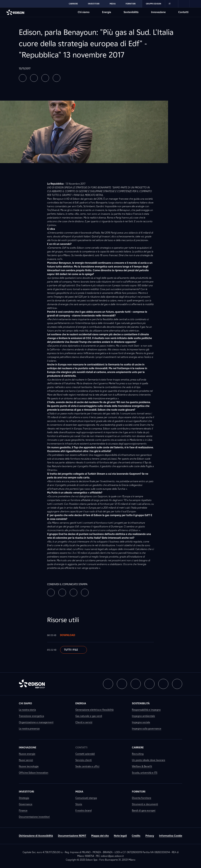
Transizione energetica (31, 716)
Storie (79, 804)
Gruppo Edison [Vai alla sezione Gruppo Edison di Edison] (153, 4)
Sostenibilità (141, 703)
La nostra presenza (29, 729)
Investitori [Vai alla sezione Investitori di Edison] (94, 4)
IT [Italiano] (172, 4)
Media (79, 792)
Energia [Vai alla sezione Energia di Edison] (107, 12)
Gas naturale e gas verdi (89, 716)
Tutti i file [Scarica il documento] (73, 650)
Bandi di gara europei (144, 810)
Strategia (24, 798)
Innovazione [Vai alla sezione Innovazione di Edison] (158, 12)
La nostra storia (27, 710)
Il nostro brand (83, 810)
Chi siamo (25, 703)
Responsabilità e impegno (146, 710)
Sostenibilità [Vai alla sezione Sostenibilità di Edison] (131, 12)
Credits (136, 836)
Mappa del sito (100, 836)
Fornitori (139, 792)
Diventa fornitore (142, 798)
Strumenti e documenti (145, 804)
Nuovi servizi (26, 760)
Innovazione (28, 748)
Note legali (120, 836)
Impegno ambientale (143, 716)
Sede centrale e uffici (87, 766)
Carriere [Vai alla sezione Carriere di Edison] (73, 4)
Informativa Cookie (171, 836)
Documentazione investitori (34, 817)
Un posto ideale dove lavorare (149, 760)
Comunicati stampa (86, 798)
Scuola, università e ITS (145, 773)
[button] (23, 78)
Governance (26, 804)
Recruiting (138, 754)
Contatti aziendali (85, 754)
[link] (184, 4)
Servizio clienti (84, 760)
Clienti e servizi (84, 722)
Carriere (138, 748)
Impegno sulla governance (147, 729)
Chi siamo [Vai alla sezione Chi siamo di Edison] (84, 12)
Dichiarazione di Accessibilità (36, 836)
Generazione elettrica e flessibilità (94, 710)
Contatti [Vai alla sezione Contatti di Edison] (183, 12)
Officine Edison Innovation (34, 773)
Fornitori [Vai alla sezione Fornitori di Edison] (131, 4)
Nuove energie (27, 754)
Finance (23, 810)
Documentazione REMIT (72, 836)
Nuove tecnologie (29, 766)
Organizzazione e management (36, 722)
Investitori (26, 792)
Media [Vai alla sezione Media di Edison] (113, 4)
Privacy (150, 836)
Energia (81, 703)
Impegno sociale (141, 722)
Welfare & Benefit (142, 766)
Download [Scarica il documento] (71, 635)
